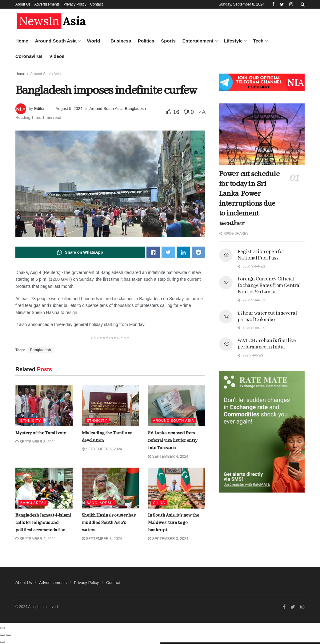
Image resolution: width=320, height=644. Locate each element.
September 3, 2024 (168, 539)
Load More (52, 501)
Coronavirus (29, 56)
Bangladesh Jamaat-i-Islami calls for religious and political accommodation (64, 402)
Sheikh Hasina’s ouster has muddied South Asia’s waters (109, 523)
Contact (96, 4)
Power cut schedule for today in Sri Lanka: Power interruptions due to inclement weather (249, 199)
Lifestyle (233, 41)
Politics (146, 41)
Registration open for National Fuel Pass (261, 255)
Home (22, 41)
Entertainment (198, 41)
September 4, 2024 (168, 457)
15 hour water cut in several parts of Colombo (267, 316)
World (94, 41)
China (159, 503)
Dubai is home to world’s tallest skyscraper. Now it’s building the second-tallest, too (65, 267)
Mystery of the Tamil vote (59, 77)
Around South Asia (56, 41)
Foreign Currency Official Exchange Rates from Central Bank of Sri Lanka (269, 286)
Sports (168, 41)
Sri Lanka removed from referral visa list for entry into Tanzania (173, 441)
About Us (23, 4)
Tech (258, 41)
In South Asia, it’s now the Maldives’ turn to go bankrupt (174, 523)
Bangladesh (136, 109)
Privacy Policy (75, 4)
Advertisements (47, 4)
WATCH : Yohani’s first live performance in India (267, 344)
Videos (57, 56)
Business (121, 41)
